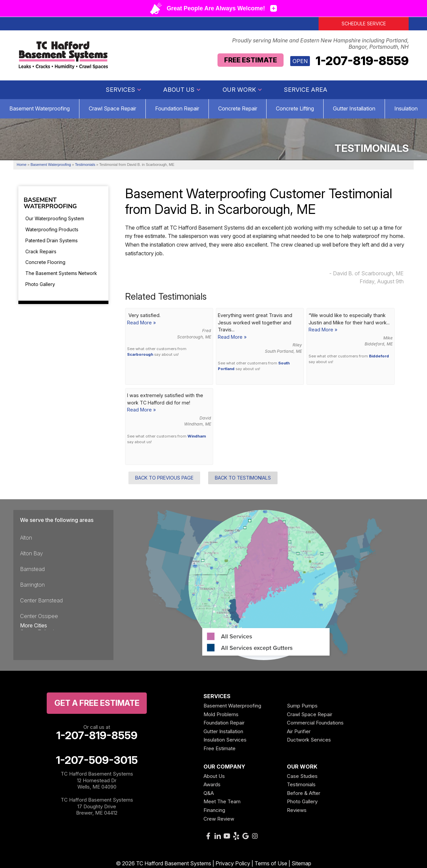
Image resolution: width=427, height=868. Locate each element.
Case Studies (302, 776)
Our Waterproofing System (55, 218)
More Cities (34, 625)
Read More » (141, 323)
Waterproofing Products (52, 229)
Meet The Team (222, 801)
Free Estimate (251, 60)
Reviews (297, 810)
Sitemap (301, 863)
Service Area (306, 90)
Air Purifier (299, 731)
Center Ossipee (39, 616)
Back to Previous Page (164, 478)
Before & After (304, 793)
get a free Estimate (97, 703)
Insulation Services (225, 740)
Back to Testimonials (243, 478)
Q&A (209, 793)
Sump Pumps (302, 706)
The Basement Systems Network (61, 273)
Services (124, 90)
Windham (197, 436)
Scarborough (140, 354)
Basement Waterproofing (40, 108)
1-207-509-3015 (97, 760)
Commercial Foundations (315, 723)
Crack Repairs (41, 251)
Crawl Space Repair (112, 108)
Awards (212, 784)
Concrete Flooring (45, 262)
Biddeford (379, 356)
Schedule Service (364, 24)
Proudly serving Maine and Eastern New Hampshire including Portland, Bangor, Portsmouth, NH (320, 44)
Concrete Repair (238, 108)
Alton (26, 538)
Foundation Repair (177, 108)
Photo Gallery (40, 284)
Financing (214, 810)
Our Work (243, 90)
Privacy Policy (233, 863)
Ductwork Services (309, 740)
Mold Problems (221, 714)
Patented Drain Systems (52, 240)
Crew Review (219, 819)
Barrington (32, 585)
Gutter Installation (354, 108)
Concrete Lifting (295, 108)
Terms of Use (271, 863)
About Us (182, 90)
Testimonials (301, 784)
